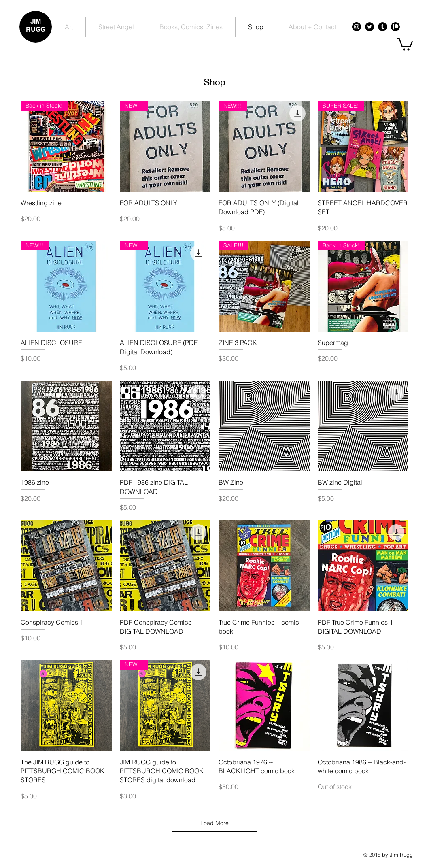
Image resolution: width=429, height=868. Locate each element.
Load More (214, 823)
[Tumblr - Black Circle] (382, 27)
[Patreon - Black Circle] (395, 27)
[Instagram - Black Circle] (357, 27)
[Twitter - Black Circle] (370, 27)
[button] (405, 44)
